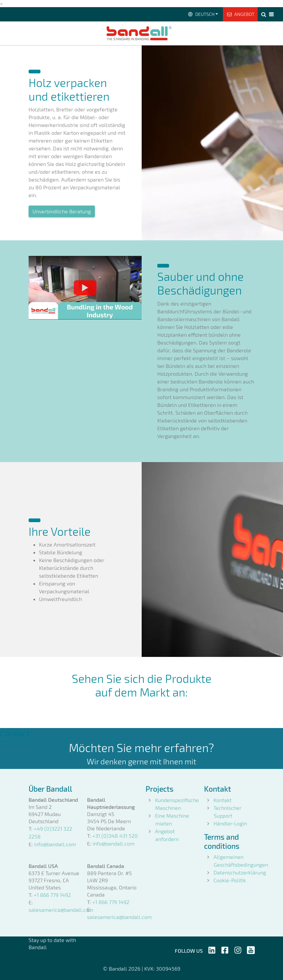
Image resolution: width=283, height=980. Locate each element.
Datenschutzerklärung (240, 872)
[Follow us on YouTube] (251, 949)
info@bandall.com (55, 844)
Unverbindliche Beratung (62, 211)
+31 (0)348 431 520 (115, 836)
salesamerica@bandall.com (61, 910)
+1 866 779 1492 (52, 895)
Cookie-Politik (230, 880)
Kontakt (223, 800)
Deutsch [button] (201, 14)
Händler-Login (230, 823)
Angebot (240, 14)
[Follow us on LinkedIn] (212, 949)
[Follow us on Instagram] (238, 949)
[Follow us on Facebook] (225, 949)
